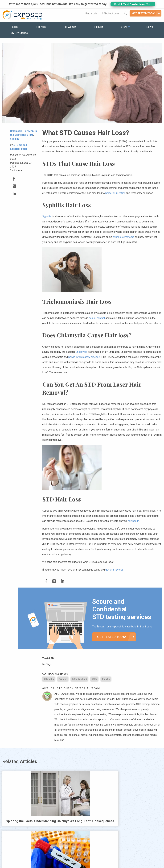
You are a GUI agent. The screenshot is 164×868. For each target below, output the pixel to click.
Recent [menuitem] (14, 27)
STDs (94, 679)
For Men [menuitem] (41, 27)
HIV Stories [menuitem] (74, 857)
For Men (63, 679)
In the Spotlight (79, 679)
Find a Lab (91, 14)
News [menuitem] (150, 27)
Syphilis (47, 216)
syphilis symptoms (123, 237)
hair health (133, 521)
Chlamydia (81, 352)
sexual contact (97, 318)
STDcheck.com (110, 14)
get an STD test (114, 570)
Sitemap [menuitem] (107, 857)
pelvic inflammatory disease (84, 357)
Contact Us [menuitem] (91, 857)
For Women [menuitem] (70, 27)
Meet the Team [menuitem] (125, 857)
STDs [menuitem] (124, 27)
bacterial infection (115, 193)
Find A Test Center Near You (133, 4)
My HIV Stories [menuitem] (19, 33)
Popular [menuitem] (99, 27)
